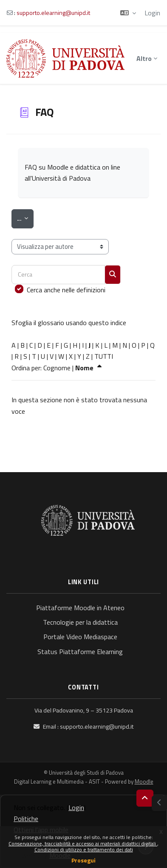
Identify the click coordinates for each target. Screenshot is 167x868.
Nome (89, 368)
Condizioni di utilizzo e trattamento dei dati (84, 849)
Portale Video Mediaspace (80, 637)
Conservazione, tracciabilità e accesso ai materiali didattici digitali (83, 843)
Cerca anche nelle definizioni (66, 290)
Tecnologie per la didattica (80, 622)
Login (152, 13)
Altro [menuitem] (144, 58)
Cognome (57, 368)
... (25, 218)
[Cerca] (58, 275)
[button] (128, 13)
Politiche (26, 819)
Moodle (144, 781)
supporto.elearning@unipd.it (53, 13)
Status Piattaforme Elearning (80, 652)
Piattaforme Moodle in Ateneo (80, 608)
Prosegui (83, 860)
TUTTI (104, 356)
